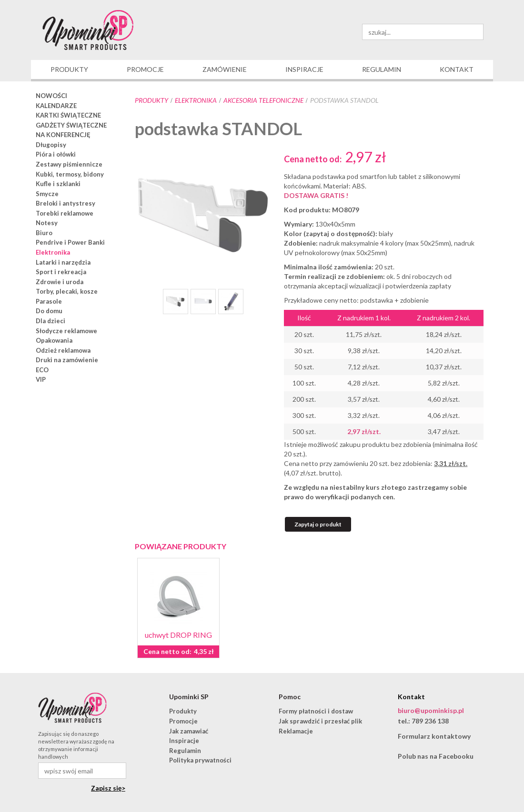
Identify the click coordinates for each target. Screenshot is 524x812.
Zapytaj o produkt (318, 524)
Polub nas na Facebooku (436, 756)
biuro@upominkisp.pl (431, 710)
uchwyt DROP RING (178, 635)
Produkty (151, 100)
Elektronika (196, 100)
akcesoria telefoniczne (263, 100)
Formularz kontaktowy (434, 736)
